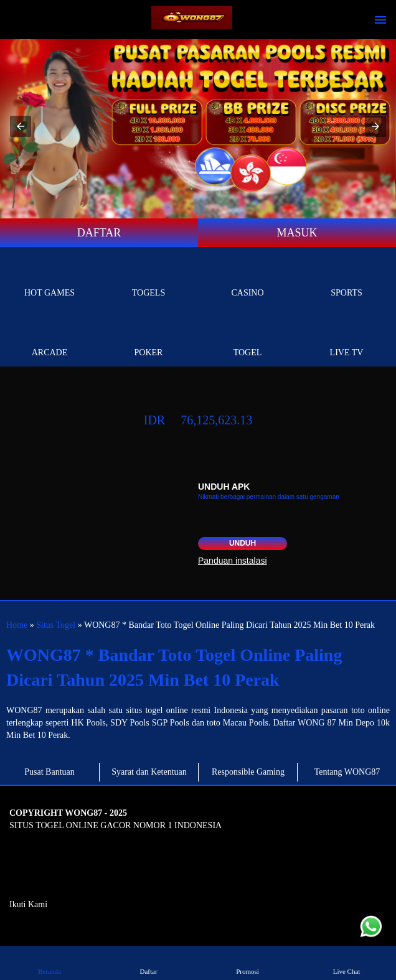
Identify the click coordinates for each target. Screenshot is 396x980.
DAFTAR (99, 233)
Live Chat (346, 962)
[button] (21, 126)
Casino (247, 278)
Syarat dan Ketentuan (149, 772)
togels (148, 278)
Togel (247, 338)
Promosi (247, 962)
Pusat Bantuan (49, 772)
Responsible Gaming (248, 772)
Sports (346, 278)
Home (17, 625)
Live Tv (346, 338)
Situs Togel (56, 625)
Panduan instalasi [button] (233, 561)
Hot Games (49, 278)
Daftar (148, 962)
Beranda (49, 962)
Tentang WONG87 (347, 772)
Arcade (49, 338)
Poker (148, 338)
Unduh (243, 543)
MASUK (297, 233)
